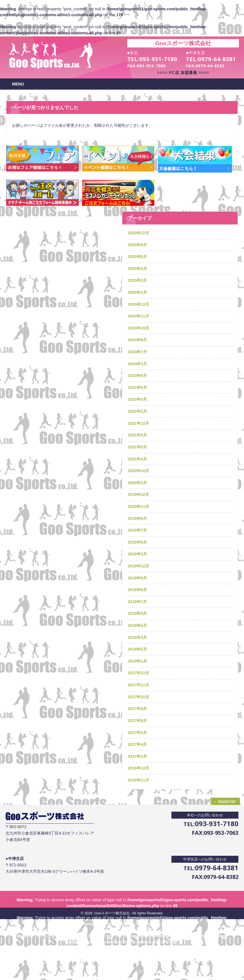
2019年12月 (138, 494)
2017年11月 (138, 685)
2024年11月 (138, 316)
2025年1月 (137, 292)
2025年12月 (138, 233)
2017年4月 (137, 744)
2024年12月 (138, 304)
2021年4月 (137, 459)
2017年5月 (137, 733)
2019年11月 (138, 506)
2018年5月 (137, 613)
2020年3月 (137, 483)
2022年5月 (137, 388)
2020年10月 (138, 471)
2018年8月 (137, 590)
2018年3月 (137, 637)
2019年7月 (137, 530)
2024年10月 (138, 328)
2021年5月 (137, 447)
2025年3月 (137, 280)
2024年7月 (137, 352)
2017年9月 (137, 709)
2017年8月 (137, 721)
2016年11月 (138, 780)
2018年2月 (137, 649)
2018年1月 (137, 661)
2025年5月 (137, 269)
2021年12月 (138, 423)
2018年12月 (138, 566)
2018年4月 (137, 625)
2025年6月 (137, 257)
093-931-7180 (158, 59)
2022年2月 (137, 411)
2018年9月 (137, 578)
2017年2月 (137, 756)
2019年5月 (137, 542)
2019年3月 (137, 554)
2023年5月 (137, 376)
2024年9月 (137, 340)
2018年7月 (137, 602)
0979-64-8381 (217, 59)
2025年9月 (137, 245)
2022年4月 (137, 399)
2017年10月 (138, 697)
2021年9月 (137, 435)
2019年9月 (137, 518)
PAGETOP (227, 802)
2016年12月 (138, 768)
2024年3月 (137, 364)
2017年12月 (138, 673)
